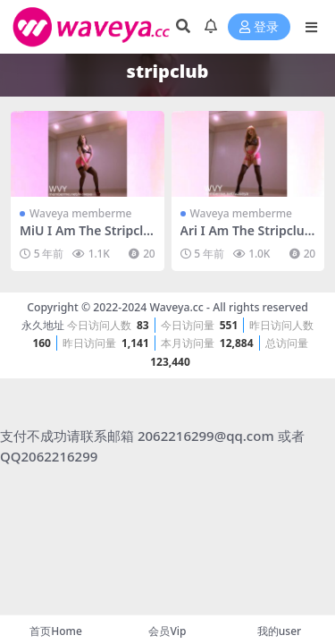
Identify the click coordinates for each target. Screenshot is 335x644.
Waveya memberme (80, 213)
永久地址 (43, 325)
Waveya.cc (176, 307)
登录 (259, 27)
